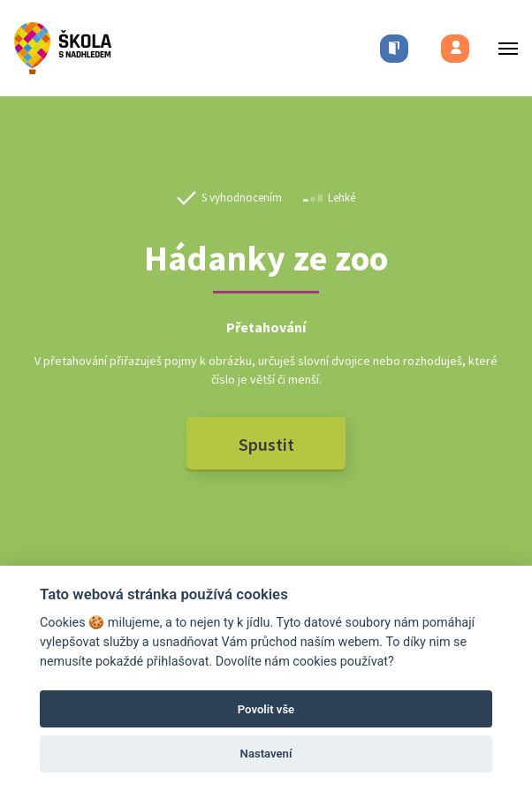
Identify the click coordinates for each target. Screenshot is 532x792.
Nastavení (266, 754)
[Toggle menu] (503, 48)
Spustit (266, 444)
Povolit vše (266, 709)
